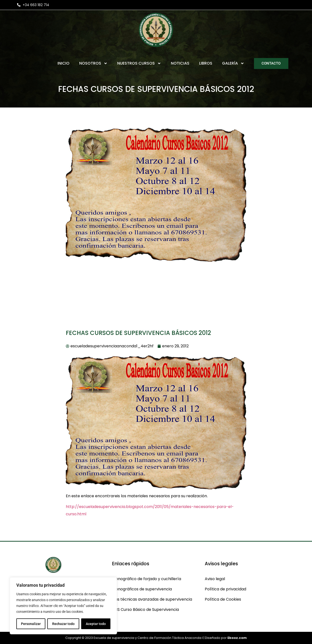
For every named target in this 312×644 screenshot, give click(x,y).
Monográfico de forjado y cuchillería (147, 579)
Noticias (180, 63)
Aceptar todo (96, 624)
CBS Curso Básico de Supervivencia (146, 610)
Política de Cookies (223, 599)
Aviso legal (215, 579)
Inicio (63, 63)
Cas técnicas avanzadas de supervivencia (152, 599)
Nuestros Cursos (139, 63)
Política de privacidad (225, 589)
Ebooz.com (237, 638)
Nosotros (93, 63)
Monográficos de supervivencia (142, 589)
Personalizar (31, 624)
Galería (233, 63)
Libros (206, 63)
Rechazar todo (63, 624)
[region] (63, 606)
